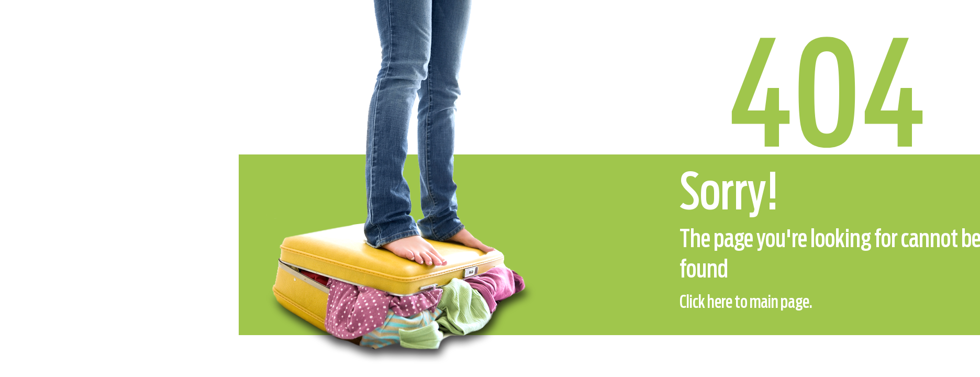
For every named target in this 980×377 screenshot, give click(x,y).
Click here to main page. (746, 303)
